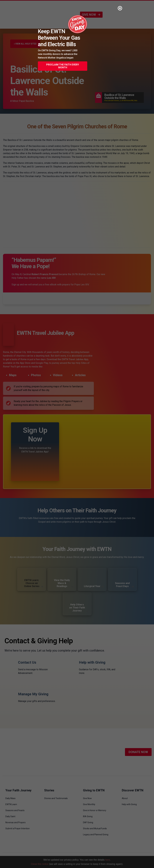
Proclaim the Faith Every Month (63, 66)
